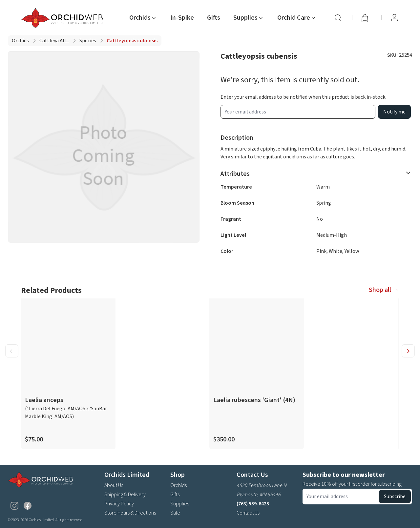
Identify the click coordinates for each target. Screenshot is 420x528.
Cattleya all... (54, 41)
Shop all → (384, 290)
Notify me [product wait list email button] (394, 112)
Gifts (214, 18)
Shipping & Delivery (125, 495)
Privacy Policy (119, 504)
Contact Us (248, 513)
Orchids (20, 41)
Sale (175, 513)
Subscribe (395, 497)
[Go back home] (63, 18)
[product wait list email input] (298, 112)
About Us (114, 485)
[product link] (68, 374)
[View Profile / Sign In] (394, 18)
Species (88, 41)
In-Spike (182, 18)
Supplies (180, 504)
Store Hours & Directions (130, 513)
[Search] (338, 18)
